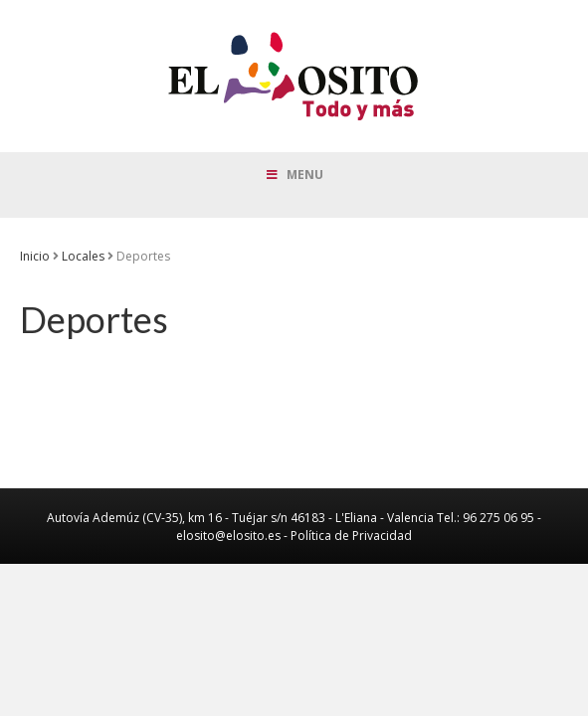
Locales (83, 256)
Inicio (35, 256)
